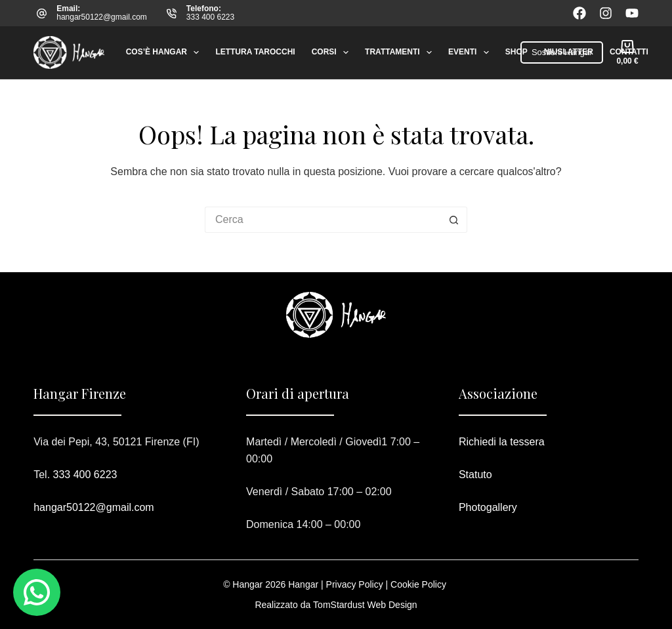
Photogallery (488, 507)
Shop (516, 52)
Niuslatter (569, 52)
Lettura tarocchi (255, 52)
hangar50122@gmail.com (102, 17)
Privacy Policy (355, 584)
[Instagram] (606, 13)
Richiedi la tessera (502, 442)
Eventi (471, 52)
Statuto (475, 475)
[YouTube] (632, 13)
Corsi (333, 52)
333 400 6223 (210, 17)
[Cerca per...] (323, 220)
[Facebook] (579, 13)
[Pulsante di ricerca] (454, 220)
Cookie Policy (418, 584)
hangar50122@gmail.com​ (94, 507)
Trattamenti (401, 52)
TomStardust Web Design (365, 605)
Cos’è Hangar (165, 52)
